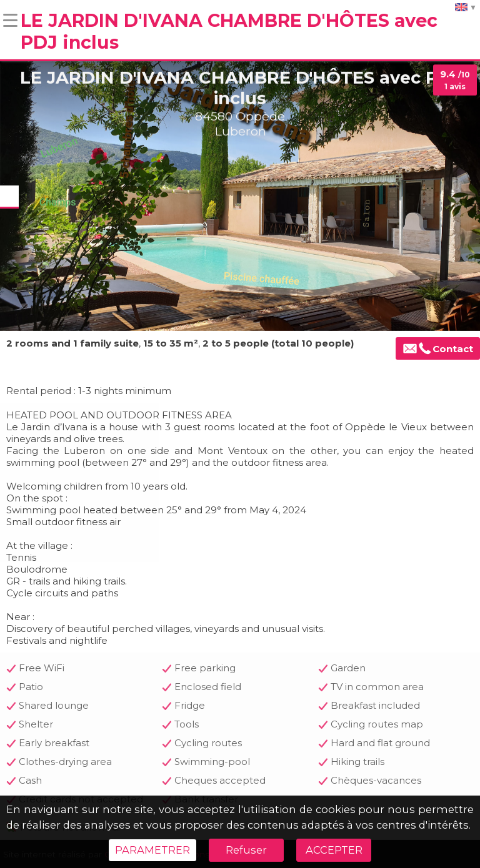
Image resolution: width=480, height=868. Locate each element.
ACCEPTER (334, 850)
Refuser (246, 850)
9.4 (455, 80)
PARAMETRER (152, 850)
